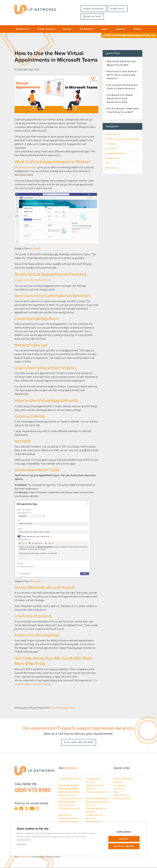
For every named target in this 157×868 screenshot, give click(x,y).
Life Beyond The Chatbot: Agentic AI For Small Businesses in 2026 (120, 99)
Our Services (120, 785)
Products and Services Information (123, 139)
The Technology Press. (64, 708)
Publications (112, 168)
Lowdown (111, 149)
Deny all (124, 839)
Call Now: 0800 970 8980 (79, 742)
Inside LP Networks (115, 153)
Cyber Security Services (97, 792)
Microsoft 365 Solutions (97, 799)
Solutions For (22, 29)
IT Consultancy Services (70, 799)
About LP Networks (123, 779)
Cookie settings (124, 832)
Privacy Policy (120, 795)
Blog (116, 792)
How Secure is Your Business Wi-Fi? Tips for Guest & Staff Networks (122, 75)
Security (67, 29)
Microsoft (35, 248)
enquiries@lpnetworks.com (139, 35)
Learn (104, 29)
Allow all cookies (124, 846)
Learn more (21, 844)
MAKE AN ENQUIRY (94, 9)
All (108, 163)
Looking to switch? (122, 799)
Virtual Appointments (26, 167)
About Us (120, 29)
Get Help (118, 782)
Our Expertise (86, 29)
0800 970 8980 (92, 17)
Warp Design (26, 857)
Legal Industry (113, 158)
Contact (137, 29)
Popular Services (46, 29)
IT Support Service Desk (70, 779)
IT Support (111, 144)
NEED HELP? (118, 9)
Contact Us (119, 789)
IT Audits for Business (69, 808)
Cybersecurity (113, 134)
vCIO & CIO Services (68, 822)
